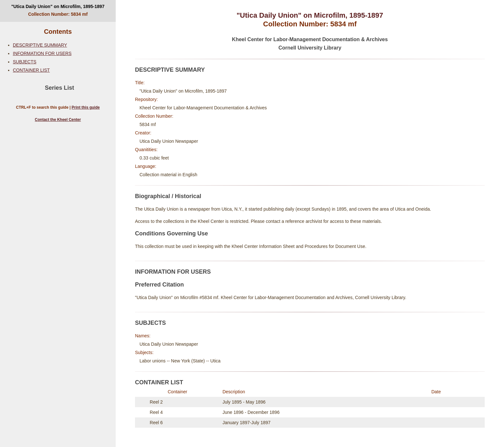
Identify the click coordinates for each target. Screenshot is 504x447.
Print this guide (86, 107)
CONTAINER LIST (31, 70)
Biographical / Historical (168, 196)
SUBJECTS (25, 62)
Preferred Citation (159, 285)
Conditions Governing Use (171, 233)
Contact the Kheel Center (58, 120)
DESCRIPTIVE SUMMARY (40, 45)
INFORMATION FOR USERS (42, 53)
